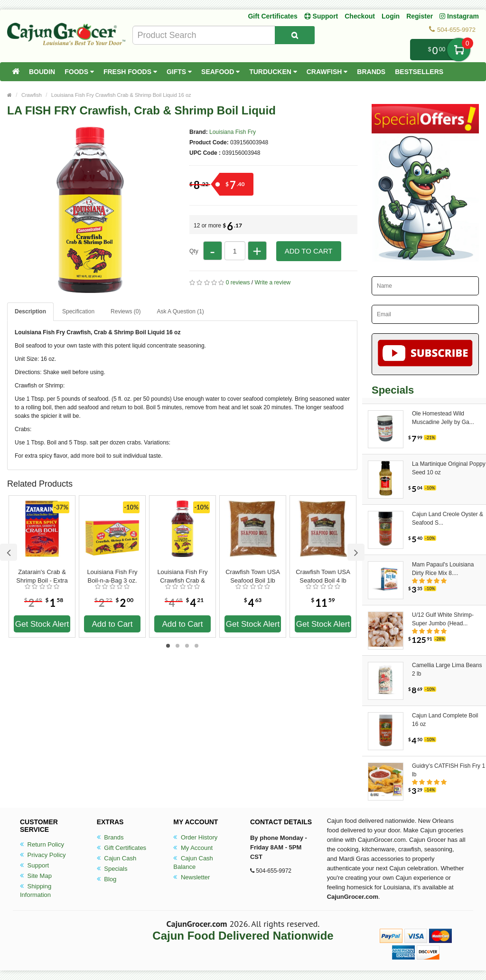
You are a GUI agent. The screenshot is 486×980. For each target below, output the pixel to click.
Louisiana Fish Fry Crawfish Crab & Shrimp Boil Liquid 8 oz (183, 576)
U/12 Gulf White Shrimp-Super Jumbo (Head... (443, 619)
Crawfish (327, 72)
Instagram (459, 16)
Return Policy (42, 844)
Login (391, 16)
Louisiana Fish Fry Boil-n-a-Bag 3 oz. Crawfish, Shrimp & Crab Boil (112, 576)
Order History (195, 837)
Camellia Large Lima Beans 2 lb (447, 669)
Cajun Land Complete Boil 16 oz (445, 720)
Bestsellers (419, 72)
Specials (112, 869)
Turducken (273, 72)
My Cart (459, 50)
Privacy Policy (43, 855)
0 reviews (238, 283)
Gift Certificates (272, 16)
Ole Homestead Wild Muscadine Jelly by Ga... (443, 418)
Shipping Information (36, 890)
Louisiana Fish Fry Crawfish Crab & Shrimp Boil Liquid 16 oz (121, 95)
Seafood (220, 72)
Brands (371, 72)
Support (34, 865)
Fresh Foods (130, 72)
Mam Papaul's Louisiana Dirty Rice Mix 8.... (443, 569)
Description (30, 311)
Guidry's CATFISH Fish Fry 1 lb (449, 770)
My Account (193, 848)
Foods (79, 72)
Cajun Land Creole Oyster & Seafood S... (448, 518)
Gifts (179, 72)
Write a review (272, 283)
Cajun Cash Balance (193, 862)
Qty (194, 251)
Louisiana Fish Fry (233, 132)
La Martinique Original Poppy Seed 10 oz (449, 468)
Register (420, 16)
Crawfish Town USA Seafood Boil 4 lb (323, 576)
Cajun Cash (117, 858)
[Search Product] (295, 35)
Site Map (36, 876)
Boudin (42, 72)
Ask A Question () (180, 311)
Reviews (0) (126, 311)
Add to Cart (309, 251)
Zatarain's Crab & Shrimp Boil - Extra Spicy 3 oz (42, 576)
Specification (78, 311)
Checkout (360, 16)
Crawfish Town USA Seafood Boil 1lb (253, 576)
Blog (107, 879)
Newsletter (192, 877)
